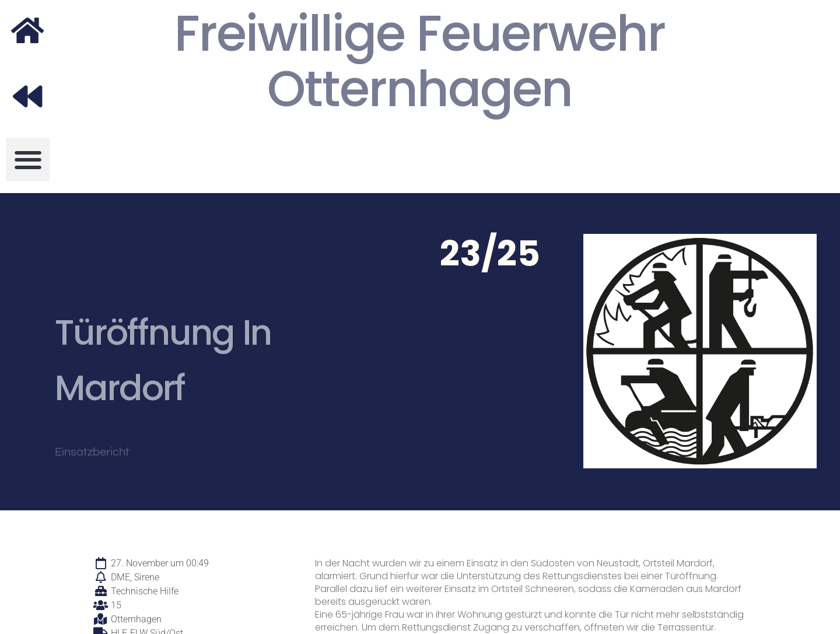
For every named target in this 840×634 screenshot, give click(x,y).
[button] (28, 160)
